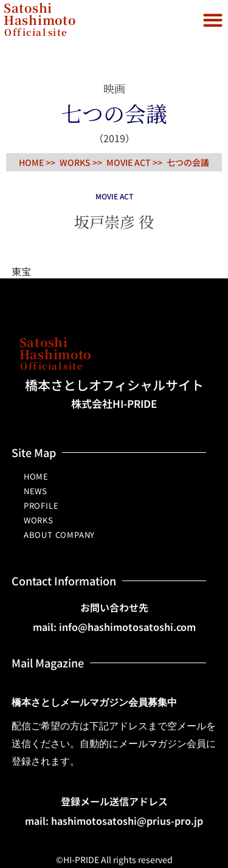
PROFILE (41, 505)
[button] (212, 20)
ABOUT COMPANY (59, 535)
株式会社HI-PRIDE (114, 403)
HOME (36, 476)
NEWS (36, 491)
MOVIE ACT (129, 162)
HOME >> (37, 162)
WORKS (39, 520)
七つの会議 (188, 162)
